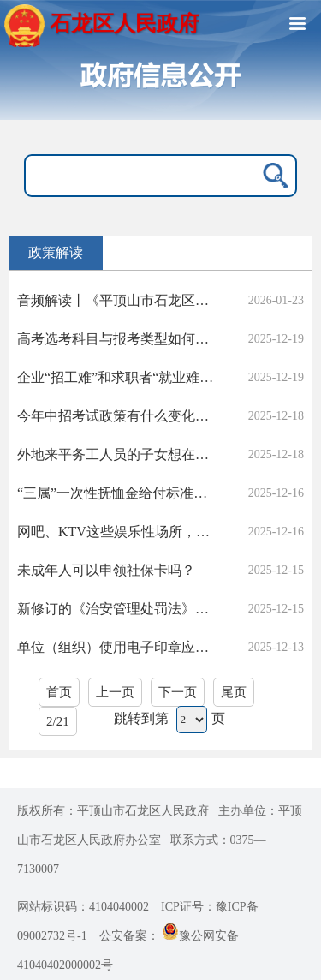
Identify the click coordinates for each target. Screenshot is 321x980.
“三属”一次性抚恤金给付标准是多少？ (118, 493)
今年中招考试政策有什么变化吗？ (118, 416)
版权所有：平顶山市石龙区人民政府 (113, 811)
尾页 (234, 692)
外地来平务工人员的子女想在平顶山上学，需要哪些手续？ (118, 454)
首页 (59, 692)
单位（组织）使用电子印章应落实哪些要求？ (118, 647)
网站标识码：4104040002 (83, 907)
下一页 (178, 692)
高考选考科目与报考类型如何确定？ (118, 339)
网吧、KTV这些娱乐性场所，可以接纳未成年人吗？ (118, 532)
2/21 (58, 721)
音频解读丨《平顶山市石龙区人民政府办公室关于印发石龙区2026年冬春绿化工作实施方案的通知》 (118, 300)
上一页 (115, 692)
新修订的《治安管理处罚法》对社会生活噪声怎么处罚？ (118, 609)
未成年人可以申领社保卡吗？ (106, 570)
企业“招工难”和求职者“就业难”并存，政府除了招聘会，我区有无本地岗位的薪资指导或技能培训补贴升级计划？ (118, 377)
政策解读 (56, 252)
